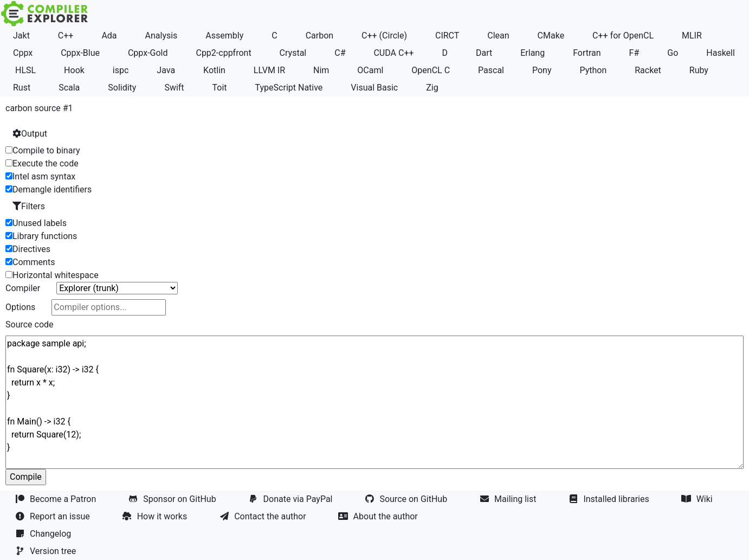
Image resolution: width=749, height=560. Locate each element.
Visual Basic (374, 88)
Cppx (23, 53)
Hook (74, 70)
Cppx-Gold (148, 53)
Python (593, 70)
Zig (432, 88)
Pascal (491, 70)
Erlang (532, 53)
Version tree (47, 551)
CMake (551, 36)
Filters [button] (29, 206)
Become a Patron (57, 499)
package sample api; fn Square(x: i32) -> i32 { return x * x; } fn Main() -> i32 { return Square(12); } (374, 402)
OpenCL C (431, 70)
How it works (156, 516)
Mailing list (509, 499)
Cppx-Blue (80, 53)
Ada (109, 36)
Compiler (23, 288)
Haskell (721, 53)
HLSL (25, 70)
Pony (542, 70)
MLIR (692, 36)
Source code (30, 324)
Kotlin (214, 70)
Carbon (319, 36)
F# (634, 53)
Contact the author (264, 516)
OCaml (370, 70)
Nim (321, 70)
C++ (66, 36)
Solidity (122, 88)
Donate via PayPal (292, 499)
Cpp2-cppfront (223, 53)
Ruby (699, 70)
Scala (69, 88)
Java (166, 70)
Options (20, 307)
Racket (648, 70)
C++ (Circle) (384, 36)
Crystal (293, 53)
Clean (498, 36)
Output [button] (30, 134)
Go (673, 53)
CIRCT (447, 36)
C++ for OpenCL (623, 36)
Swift (174, 88)
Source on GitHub (407, 499)
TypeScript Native (289, 88)
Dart (484, 53)
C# (340, 53)
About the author (379, 516)
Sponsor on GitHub (173, 499)
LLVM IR (269, 70)
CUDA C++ (393, 53)
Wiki (698, 499)
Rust (22, 88)
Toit (220, 88)
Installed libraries (610, 499)
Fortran (587, 53)
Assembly (224, 36)
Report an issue (54, 516)
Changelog (44, 534)
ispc (121, 70)
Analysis (162, 36)
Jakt (21, 36)
